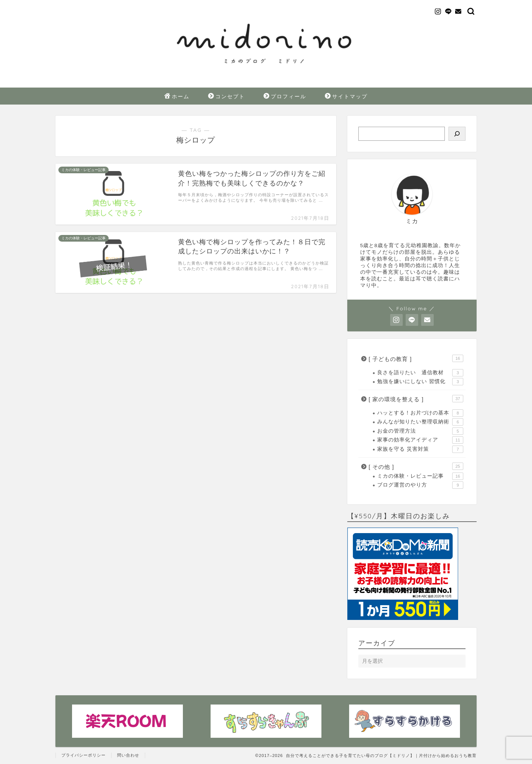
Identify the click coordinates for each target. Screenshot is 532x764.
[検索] (457, 134)
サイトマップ (346, 97)
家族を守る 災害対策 (420, 449)
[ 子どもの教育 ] (416, 358)
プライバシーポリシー (83, 755)
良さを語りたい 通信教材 (420, 373)
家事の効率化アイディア (420, 440)
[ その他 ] (416, 466)
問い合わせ (128, 755)
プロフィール (285, 97)
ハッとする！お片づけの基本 (420, 413)
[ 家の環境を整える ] (416, 399)
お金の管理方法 (420, 431)
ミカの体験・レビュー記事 (420, 476)
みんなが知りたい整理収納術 (420, 422)
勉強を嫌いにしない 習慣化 (420, 382)
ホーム (177, 97)
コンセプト (226, 97)
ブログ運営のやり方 (420, 485)
